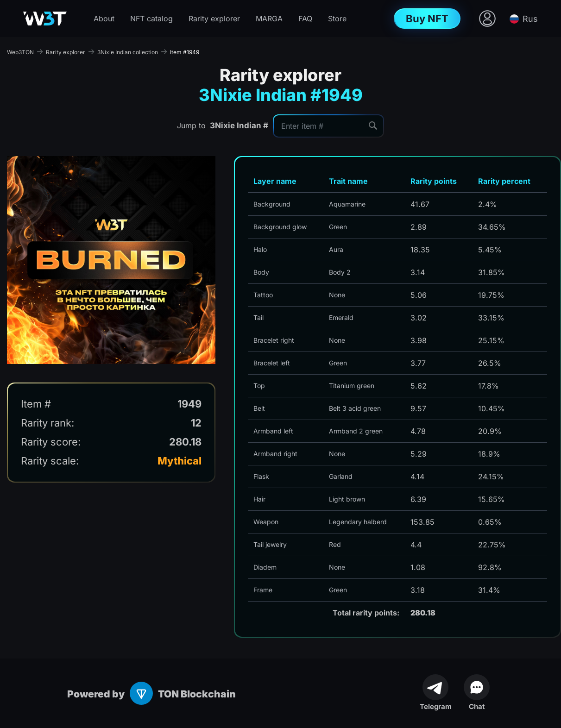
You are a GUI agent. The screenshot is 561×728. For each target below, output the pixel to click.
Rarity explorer (214, 19)
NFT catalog (151, 19)
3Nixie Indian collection (128, 52)
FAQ (305, 19)
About (104, 19)
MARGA (269, 19)
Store (337, 19)
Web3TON (20, 52)
